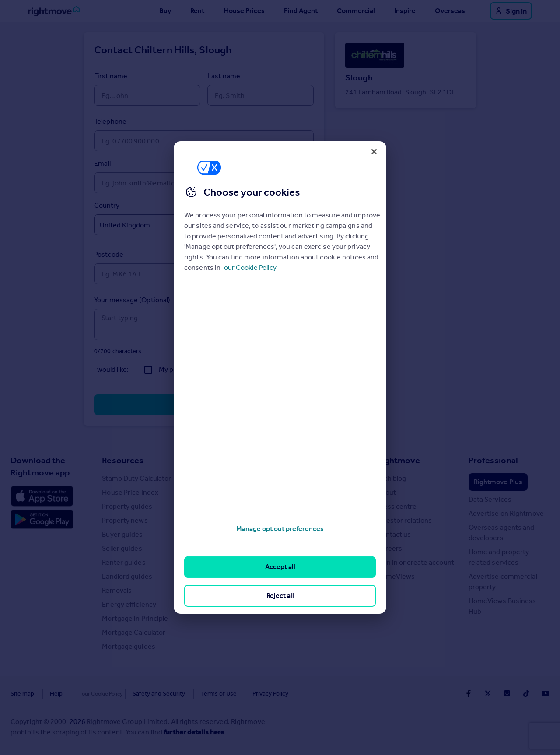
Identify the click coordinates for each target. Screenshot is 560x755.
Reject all (280, 596)
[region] (280, 377)
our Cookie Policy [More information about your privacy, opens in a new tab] (250, 267)
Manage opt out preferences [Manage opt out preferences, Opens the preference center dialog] (280, 529)
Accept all (280, 567)
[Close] (374, 152)
